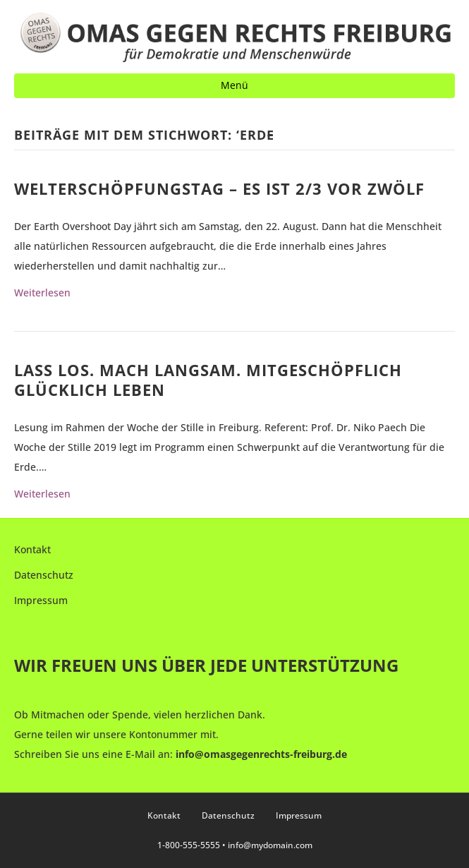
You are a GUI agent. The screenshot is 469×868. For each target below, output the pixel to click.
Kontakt (32, 549)
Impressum (41, 600)
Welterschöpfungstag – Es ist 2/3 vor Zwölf (219, 188)
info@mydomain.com (270, 845)
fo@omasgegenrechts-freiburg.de (266, 754)
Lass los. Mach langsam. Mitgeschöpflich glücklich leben (208, 380)
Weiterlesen (42, 293)
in (180, 754)
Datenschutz (44, 575)
